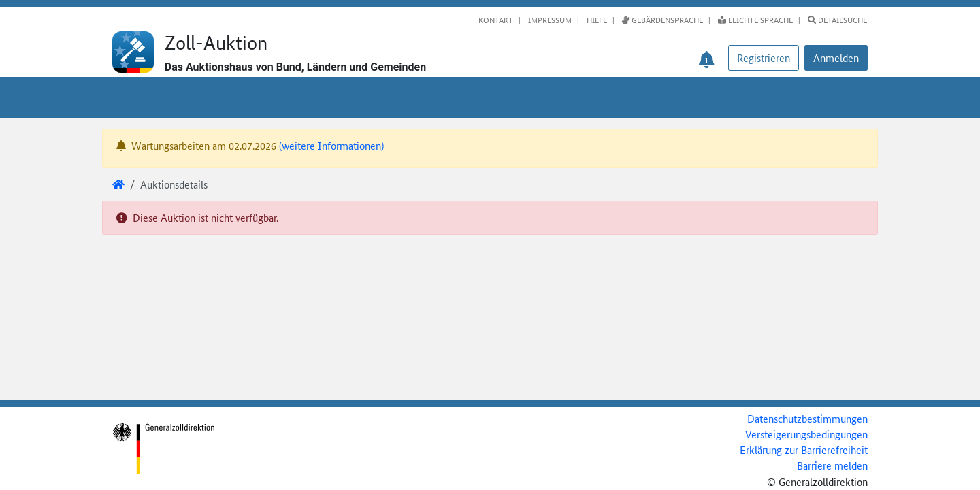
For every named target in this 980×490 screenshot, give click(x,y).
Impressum (549, 20)
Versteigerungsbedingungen (806, 434)
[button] (836, 58)
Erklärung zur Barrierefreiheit (804, 450)
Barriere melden (832, 465)
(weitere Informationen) (331, 145)
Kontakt (496, 20)
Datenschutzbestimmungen (807, 418)
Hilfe (596, 20)
